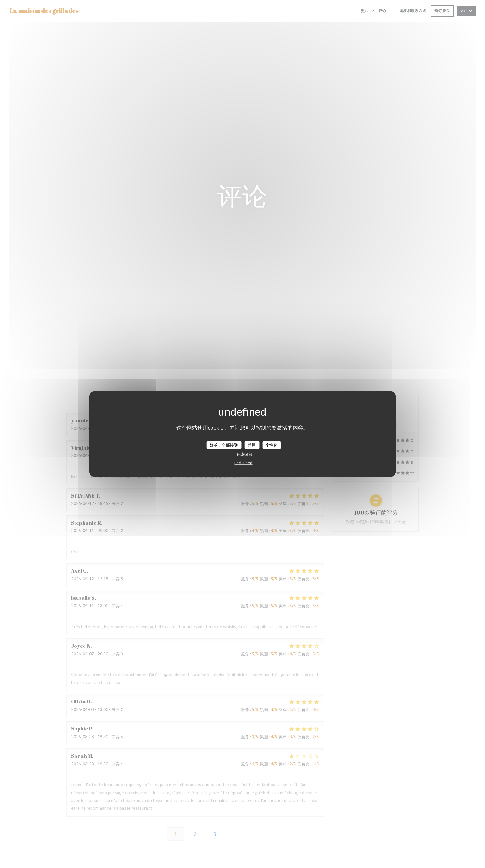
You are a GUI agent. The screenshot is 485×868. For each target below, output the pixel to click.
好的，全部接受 (224, 445)
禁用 (252, 445)
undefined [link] (243, 463)
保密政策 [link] (245, 454)
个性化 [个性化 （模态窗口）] (271, 445)
